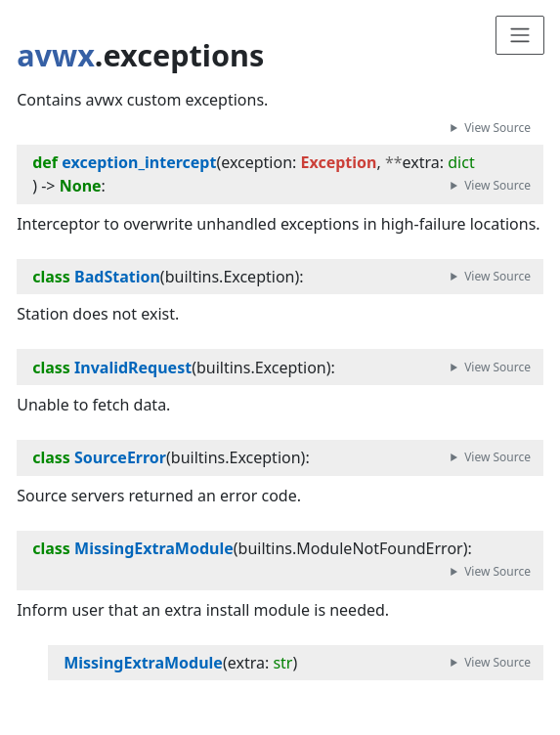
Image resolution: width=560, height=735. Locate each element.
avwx (56, 55)
